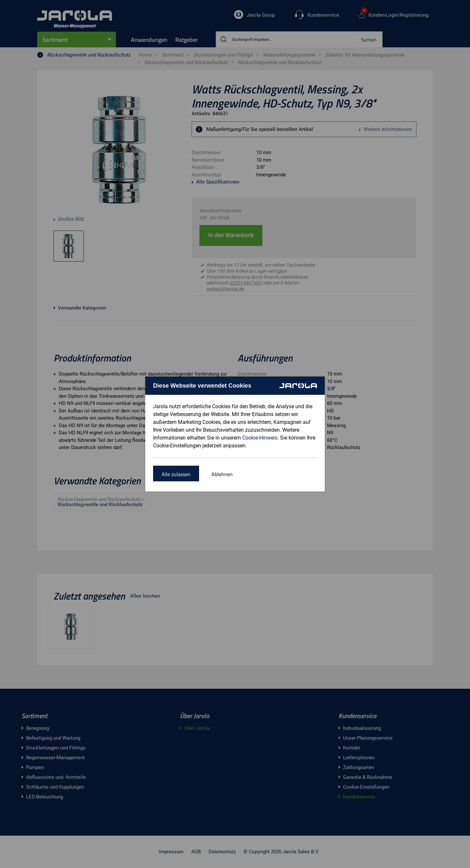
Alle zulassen (176, 474)
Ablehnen (222, 474)
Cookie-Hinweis (260, 438)
